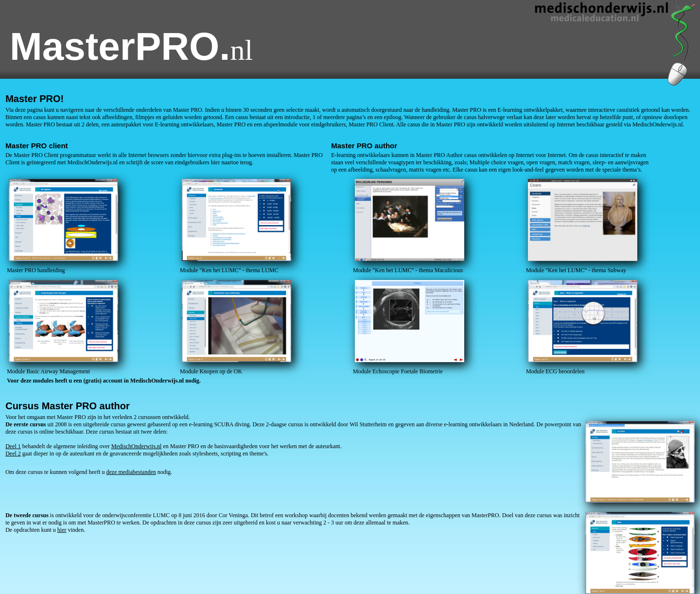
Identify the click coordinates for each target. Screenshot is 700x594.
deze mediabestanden (131, 472)
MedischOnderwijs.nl (137, 446)
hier (62, 530)
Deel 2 (13, 454)
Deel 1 (13, 446)
